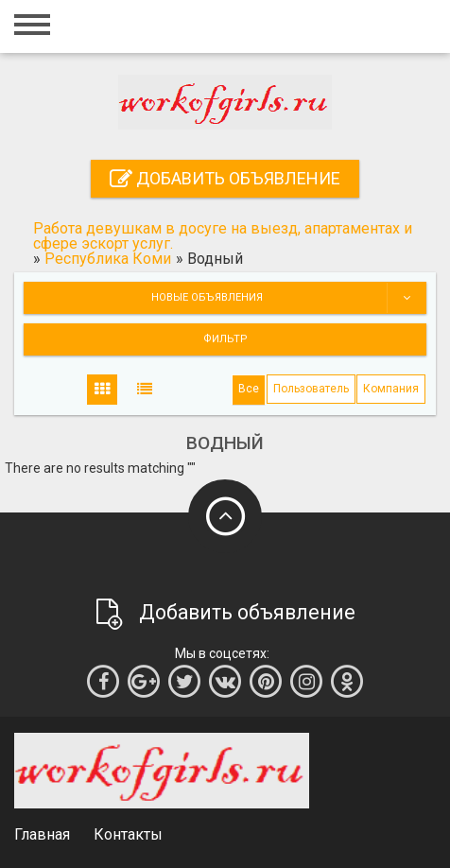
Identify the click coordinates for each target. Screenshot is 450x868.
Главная (42, 834)
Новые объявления (288, 298)
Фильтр (225, 339)
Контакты (128, 834)
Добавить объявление (225, 178)
